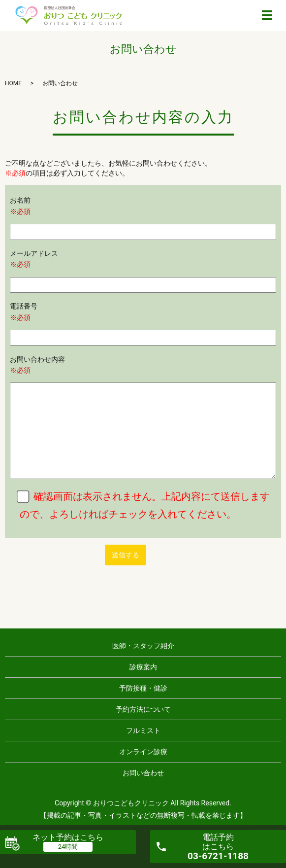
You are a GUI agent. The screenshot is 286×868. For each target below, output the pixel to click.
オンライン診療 (143, 752)
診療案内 (143, 667)
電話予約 (218, 847)
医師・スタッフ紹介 (143, 646)
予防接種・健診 (143, 688)
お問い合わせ (143, 773)
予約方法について (143, 709)
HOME (13, 83)
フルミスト (143, 730)
